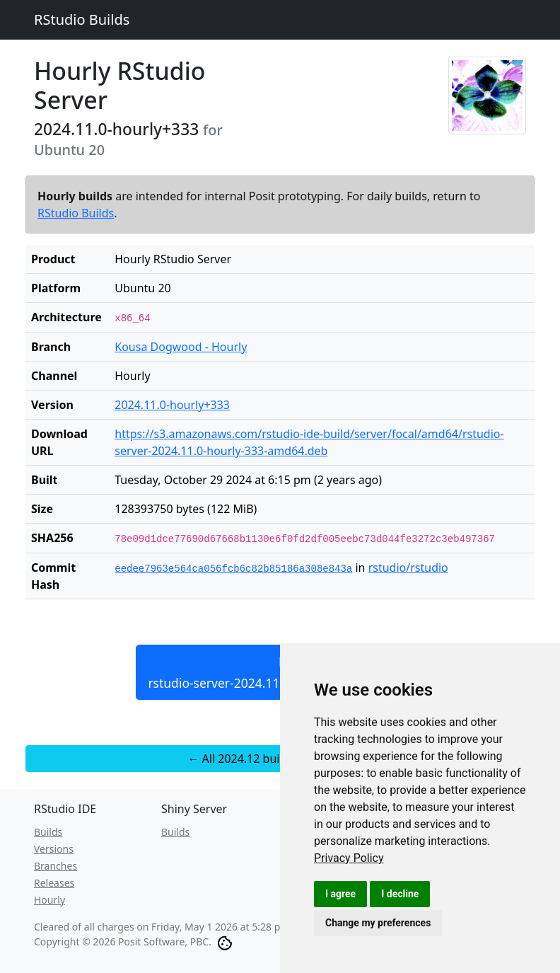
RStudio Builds (82, 19)
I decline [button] (400, 894)
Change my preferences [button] (378, 923)
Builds (48, 832)
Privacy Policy (349, 858)
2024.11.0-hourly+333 (172, 405)
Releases (54, 883)
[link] (349, 858)
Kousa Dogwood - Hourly (181, 347)
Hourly (49, 900)
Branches (56, 866)
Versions (54, 849)
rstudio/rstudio (408, 568)
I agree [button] (340, 894)
